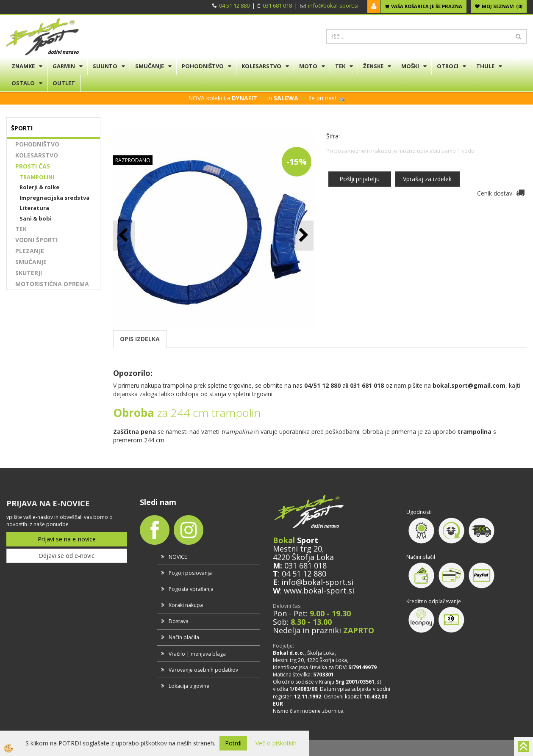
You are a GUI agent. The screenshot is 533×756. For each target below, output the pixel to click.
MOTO (308, 66)
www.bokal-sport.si (319, 590)
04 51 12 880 (234, 6)
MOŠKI (410, 66)
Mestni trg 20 (297, 549)
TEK (340, 66)
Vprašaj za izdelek (427, 179)
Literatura (34, 208)
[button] (303, 236)
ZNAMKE (23, 66)
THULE (485, 66)
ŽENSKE (373, 66)
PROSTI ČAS (33, 166)
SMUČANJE (150, 66)
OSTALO (23, 83)
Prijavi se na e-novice (67, 539)
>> (262, 98)
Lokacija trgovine (189, 686)
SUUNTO (105, 66)
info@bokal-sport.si (333, 6)
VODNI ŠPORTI (36, 240)
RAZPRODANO (133, 160)
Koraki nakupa (186, 605)
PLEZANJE (30, 251)
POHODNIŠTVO (203, 66)
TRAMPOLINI (37, 177)
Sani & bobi (36, 218)
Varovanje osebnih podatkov (203, 670)
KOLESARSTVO (261, 66)
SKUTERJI (29, 273)
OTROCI (448, 66)
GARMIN (64, 66)
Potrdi (233, 743)
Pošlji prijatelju (359, 179)
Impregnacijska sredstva (54, 198)
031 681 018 (277, 6)
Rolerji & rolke (39, 187)
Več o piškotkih (276, 743)
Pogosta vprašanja (191, 589)
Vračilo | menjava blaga (197, 654)
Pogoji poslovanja (190, 573)
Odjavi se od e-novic (67, 556)
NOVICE (178, 557)
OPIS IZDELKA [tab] (140, 339)
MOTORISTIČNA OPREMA (52, 284)
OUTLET (64, 83)
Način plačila (184, 637)
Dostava (179, 621)
